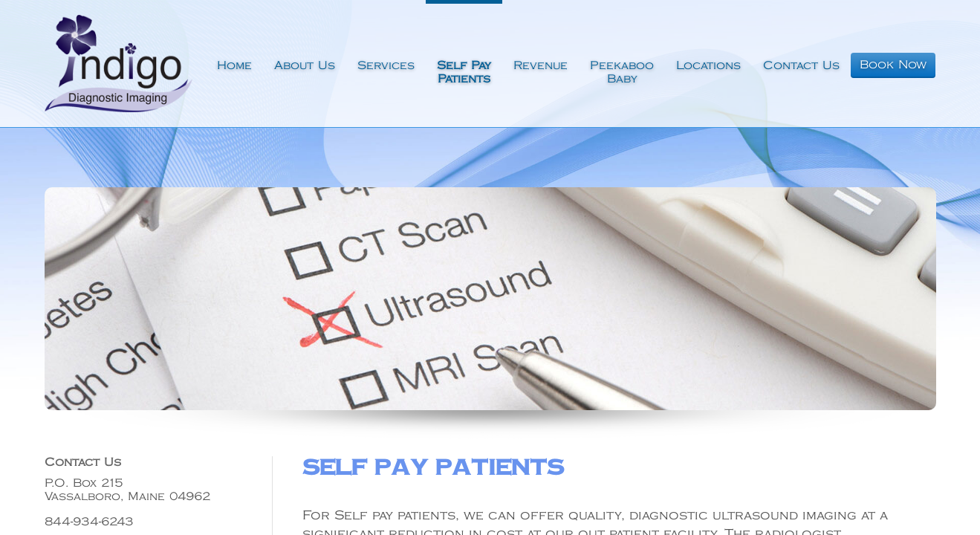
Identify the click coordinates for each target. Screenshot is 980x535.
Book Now (893, 65)
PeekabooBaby (622, 72)
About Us (305, 66)
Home (234, 66)
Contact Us (801, 66)
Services (386, 66)
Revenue (541, 66)
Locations (708, 66)
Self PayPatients (464, 72)
